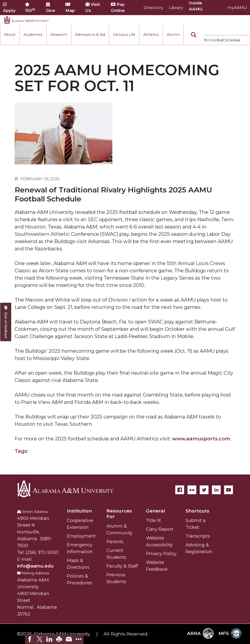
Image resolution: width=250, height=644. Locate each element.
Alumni (173, 35)
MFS (230, 633)
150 (30, 8)
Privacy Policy (161, 554)
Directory (153, 8)
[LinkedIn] (216, 490)
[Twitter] (204, 490)
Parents (115, 542)
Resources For (119, 514)
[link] (30, 639)
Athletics (151, 35)
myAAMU (237, 8)
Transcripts (198, 536)
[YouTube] (229, 490)
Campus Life (124, 35)
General (156, 511)
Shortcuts (197, 511)
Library (176, 8)
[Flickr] (192, 490)
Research (59, 35)
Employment (81, 536)
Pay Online (118, 7)
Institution (79, 511)
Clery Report (160, 529)
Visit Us (93, 7)
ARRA (200, 633)
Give (51, 8)
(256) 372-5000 (42, 552)
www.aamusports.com (201, 439)
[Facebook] (180, 490)
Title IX (154, 521)
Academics (33, 35)
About (10, 35)
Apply (9, 8)
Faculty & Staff (122, 566)
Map (70, 8)
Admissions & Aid (90, 35)
